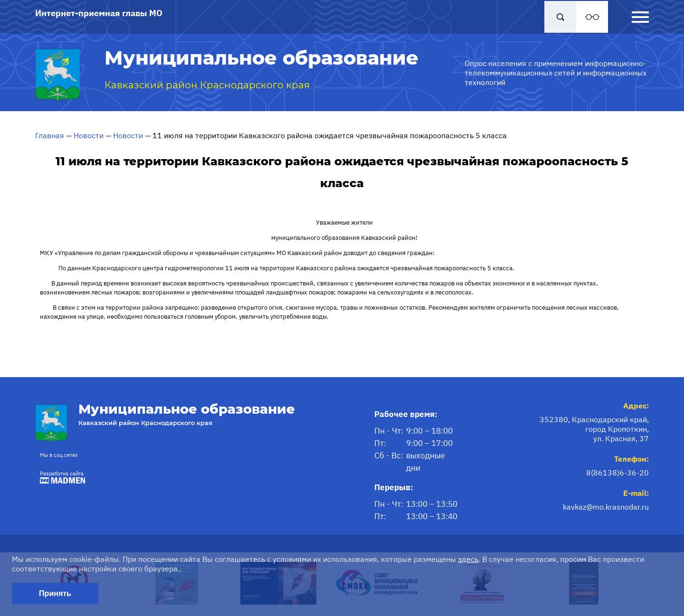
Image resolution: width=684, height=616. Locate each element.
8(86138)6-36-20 (617, 473)
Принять (55, 593)
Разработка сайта (60, 477)
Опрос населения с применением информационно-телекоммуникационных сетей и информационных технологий (556, 73)
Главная (50, 135)
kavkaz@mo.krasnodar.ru (606, 507)
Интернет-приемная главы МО (99, 13)
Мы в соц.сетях (59, 455)
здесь (468, 559)
